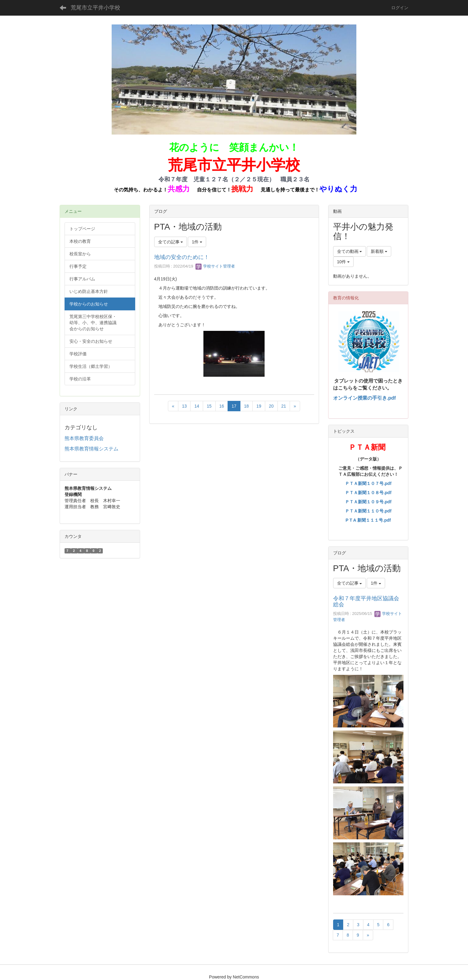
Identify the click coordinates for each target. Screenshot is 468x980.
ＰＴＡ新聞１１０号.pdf (368, 511)
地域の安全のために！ (182, 257)
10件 (343, 262)
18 (247, 406)
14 (197, 406)
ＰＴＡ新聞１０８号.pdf (368, 493)
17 (234, 406)
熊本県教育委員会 (84, 438)
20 (271, 406)
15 (209, 406)
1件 (197, 242)
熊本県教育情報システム (91, 449)
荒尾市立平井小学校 (95, 8)
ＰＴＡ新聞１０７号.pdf (368, 483)
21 (284, 406)
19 (259, 406)
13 (184, 406)
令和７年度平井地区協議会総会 (366, 601)
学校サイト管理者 (215, 266)
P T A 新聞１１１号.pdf (368, 520)
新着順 (379, 251)
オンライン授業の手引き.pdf (364, 398)
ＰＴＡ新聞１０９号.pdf (368, 502)
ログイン (400, 8)
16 (222, 406)
